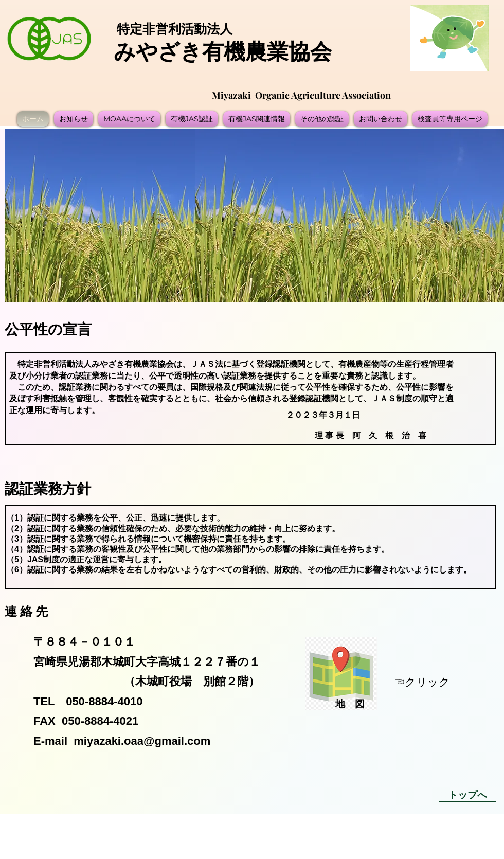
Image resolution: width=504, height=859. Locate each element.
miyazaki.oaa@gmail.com (142, 741)
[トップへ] (467, 794)
